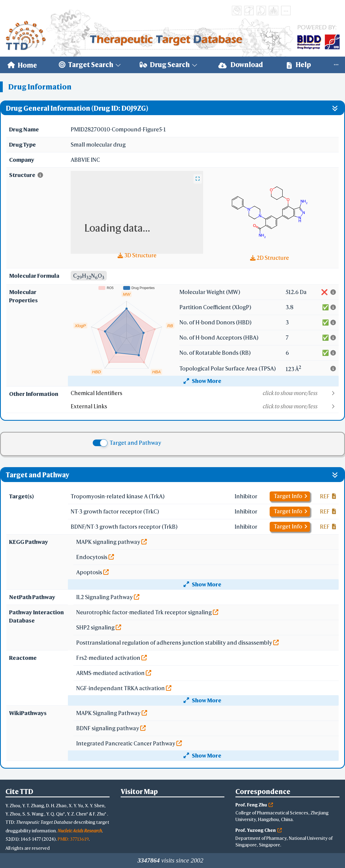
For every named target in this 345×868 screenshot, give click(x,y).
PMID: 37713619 (73, 839)
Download (241, 65)
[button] (204, 393)
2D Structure (270, 258)
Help (299, 65)
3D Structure (137, 255)
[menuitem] (22, 65)
